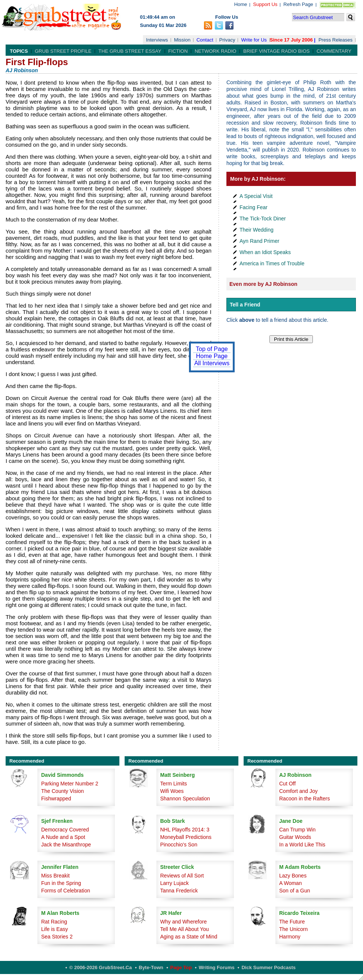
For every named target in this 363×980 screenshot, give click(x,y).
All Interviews (212, 363)
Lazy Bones (293, 876)
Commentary (334, 51)
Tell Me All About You (184, 929)
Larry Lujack (174, 883)
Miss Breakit (55, 876)
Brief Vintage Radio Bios (276, 51)
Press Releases (335, 40)
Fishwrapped (56, 799)
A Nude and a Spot (63, 837)
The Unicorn (293, 929)
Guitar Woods (295, 837)
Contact (205, 40)
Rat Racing (54, 922)
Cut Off (287, 784)
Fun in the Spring (61, 883)
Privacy (227, 40)
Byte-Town (151, 967)
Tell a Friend (245, 305)
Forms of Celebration (66, 891)
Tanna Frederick (179, 891)
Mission (182, 40)
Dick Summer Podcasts (269, 967)
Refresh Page (298, 4)
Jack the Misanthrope (66, 845)
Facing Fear (254, 207)
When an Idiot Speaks (265, 252)
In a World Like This (302, 845)
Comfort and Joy (298, 791)
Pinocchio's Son (179, 845)
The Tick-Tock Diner (263, 219)
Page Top (181, 967)
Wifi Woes (172, 791)
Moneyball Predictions (186, 837)
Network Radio (215, 51)
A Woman (290, 883)
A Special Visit (256, 196)
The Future (292, 922)
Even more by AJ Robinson (263, 284)
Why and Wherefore (184, 922)
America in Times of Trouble (272, 263)
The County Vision (62, 791)
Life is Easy (55, 929)
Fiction (178, 51)
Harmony (290, 937)
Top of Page (212, 349)
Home (241, 4)
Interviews (157, 40)
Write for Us (254, 40)
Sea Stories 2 (57, 937)
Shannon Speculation (185, 799)
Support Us (265, 4)
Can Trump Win (297, 830)
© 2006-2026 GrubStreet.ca (100, 967)
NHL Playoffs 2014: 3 (185, 830)
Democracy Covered (65, 830)
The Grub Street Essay (130, 51)
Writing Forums (217, 967)
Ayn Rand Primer (259, 241)
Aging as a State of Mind (189, 937)
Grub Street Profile (63, 51)
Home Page (212, 356)
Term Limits (174, 784)
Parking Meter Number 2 (70, 784)
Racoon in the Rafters (304, 799)
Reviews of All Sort (182, 876)
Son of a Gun (295, 891)
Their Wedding (257, 230)
